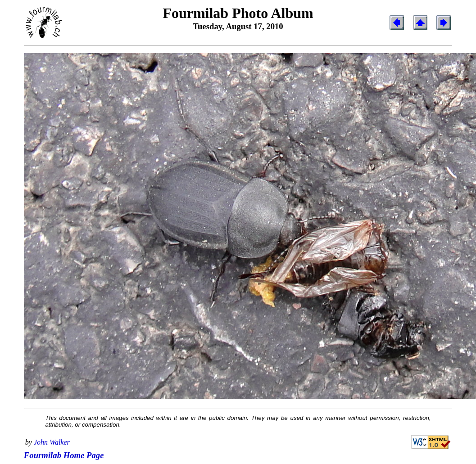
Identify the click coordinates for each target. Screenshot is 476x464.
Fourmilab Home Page (64, 455)
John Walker (52, 442)
